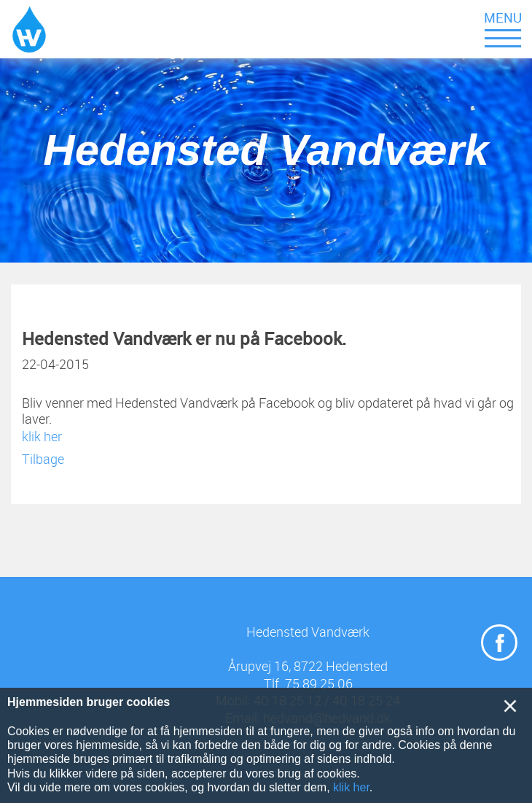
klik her (42, 436)
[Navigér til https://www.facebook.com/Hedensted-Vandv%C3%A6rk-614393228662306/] (499, 643)
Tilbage (43, 459)
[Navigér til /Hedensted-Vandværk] (29, 29)
